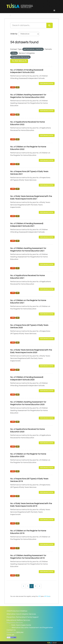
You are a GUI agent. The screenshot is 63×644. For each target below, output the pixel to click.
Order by (14, 34)
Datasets (17, 15)
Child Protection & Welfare (17, 611)
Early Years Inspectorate (21, 625)
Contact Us (11, 630)
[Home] (8, 15)
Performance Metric (47, 83)
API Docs (47, 596)
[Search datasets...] (28, 25)
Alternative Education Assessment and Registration (32, 628)
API (39, 596)
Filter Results (19, 61)
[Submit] (50, 25)
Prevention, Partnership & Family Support (23, 617)
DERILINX (20, 632)
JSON (13, 87)
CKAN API (10, 635)
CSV (17, 87)
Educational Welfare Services (18, 620)
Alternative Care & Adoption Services (21, 614)
